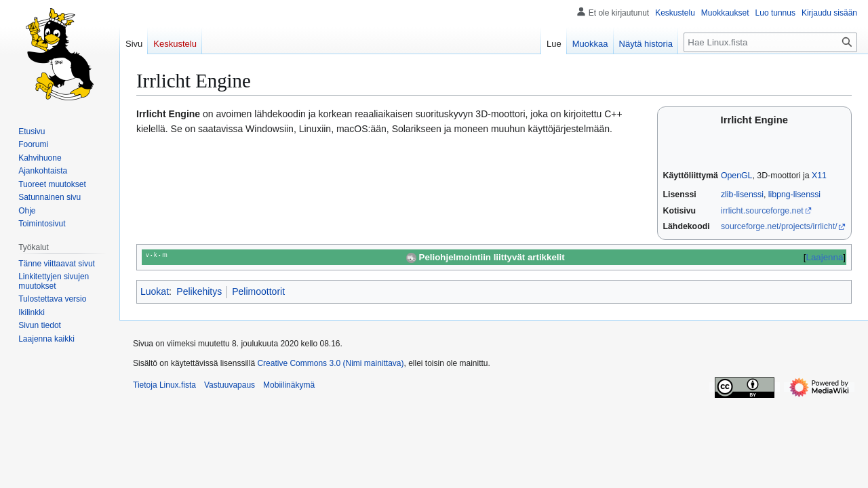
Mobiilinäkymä (289, 385)
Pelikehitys (199, 291)
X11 (819, 176)
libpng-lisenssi (794, 195)
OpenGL (737, 176)
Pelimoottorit (258, 291)
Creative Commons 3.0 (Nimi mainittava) (330, 363)
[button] (46, 339)
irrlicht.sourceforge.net (762, 211)
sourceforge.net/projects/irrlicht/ (779, 226)
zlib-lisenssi (742, 195)
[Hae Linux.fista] (770, 42)
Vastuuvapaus (230, 385)
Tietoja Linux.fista (164, 385)
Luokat (155, 291)
